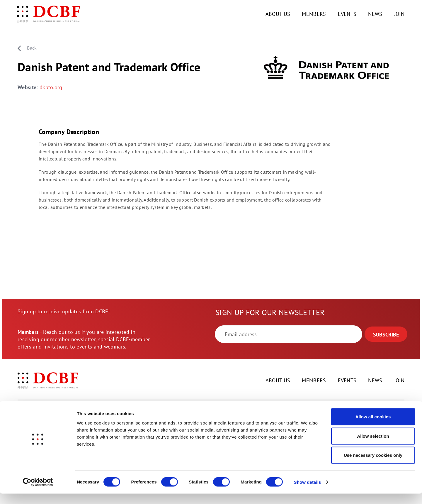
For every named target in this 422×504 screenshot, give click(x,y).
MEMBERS (314, 14)
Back (27, 48)
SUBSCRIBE (386, 335)
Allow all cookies (373, 427)
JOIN (399, 14)
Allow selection (373, 446)
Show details (308, 492)
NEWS (375, 14)
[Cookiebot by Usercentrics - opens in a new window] (38, 493)
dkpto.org (51, 88)
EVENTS (347, 14)
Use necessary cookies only (373, 465)
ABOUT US (278, 14)
